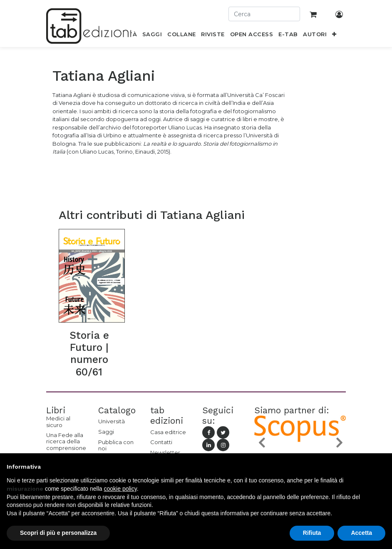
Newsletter (165, 452)
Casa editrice (168, 432)
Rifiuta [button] (312, 533)
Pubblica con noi (116, 445)
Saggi (106, 432)
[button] (334, 36)
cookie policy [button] (120, 489)
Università (112, 421)
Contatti (161, 442)
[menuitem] (152, 36)
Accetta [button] (361, 533)
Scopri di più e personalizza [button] (58, 533)
